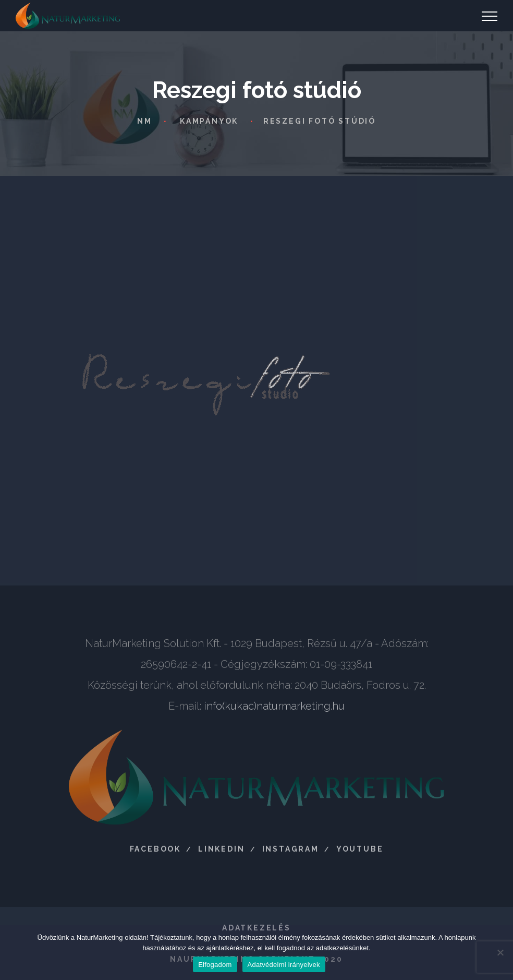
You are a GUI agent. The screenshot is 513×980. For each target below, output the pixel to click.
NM (145, 121)
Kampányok (209, 121)
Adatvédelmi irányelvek (284, 965)
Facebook (155, 852)
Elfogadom (215, 965)
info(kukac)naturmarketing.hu (274, 710)
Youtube (360, 852)
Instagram (291, 852)
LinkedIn (221, 852)
